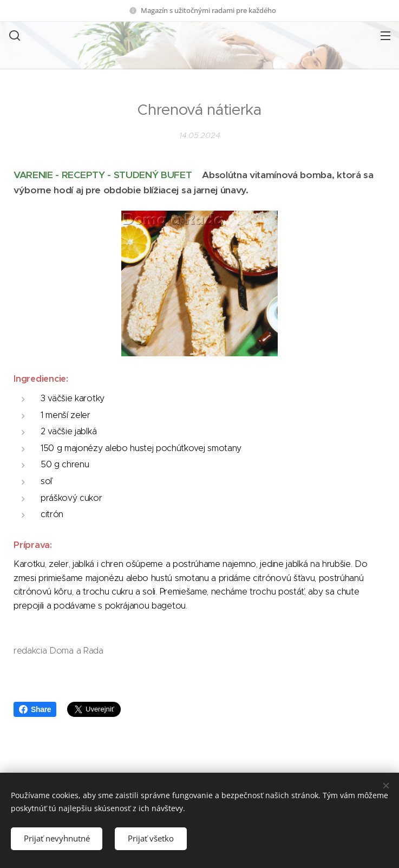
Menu (385, 36)
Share (35, 709)
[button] (14, 35)
